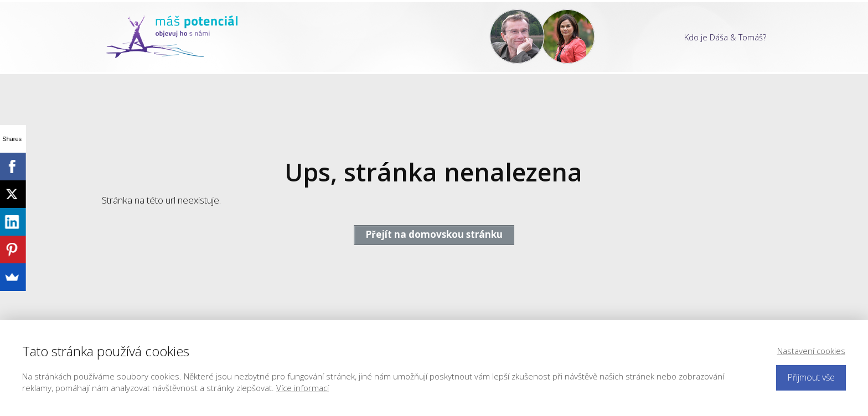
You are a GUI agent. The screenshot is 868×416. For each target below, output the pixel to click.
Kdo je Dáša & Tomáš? (725, 37)
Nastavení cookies (811, 351)
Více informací (303, 388)
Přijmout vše (811, 377)
